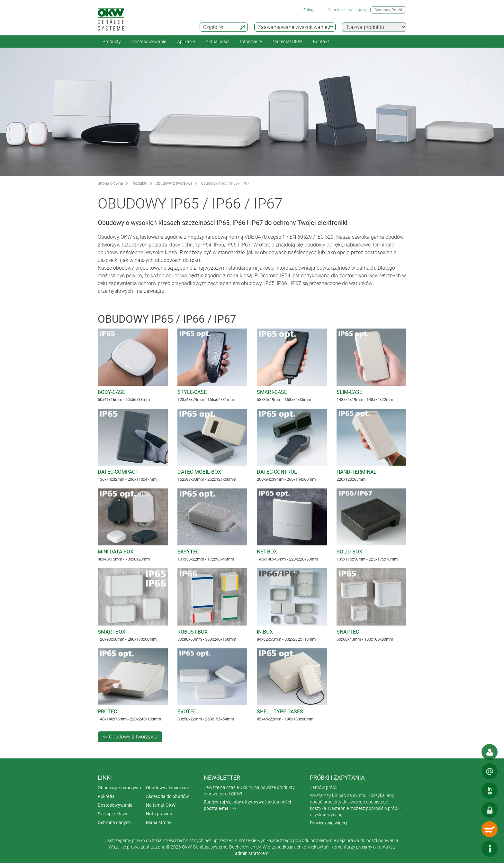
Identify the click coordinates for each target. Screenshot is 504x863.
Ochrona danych (114, 822)
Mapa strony (159, 822)
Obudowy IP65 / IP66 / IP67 (225, 183)
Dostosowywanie (149, 42)
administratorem (252, 853)
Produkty (112, 42)
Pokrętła (106, 796)
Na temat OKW (161, 805)
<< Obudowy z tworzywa (130, 737)
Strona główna (110, 183)
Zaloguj (310, 10)
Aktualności (217, 42)
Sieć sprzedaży (113, 814)
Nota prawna (159, 814)
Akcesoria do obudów (167, 796)
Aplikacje (186, 42)
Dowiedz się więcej (328, 823)
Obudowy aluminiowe (167, 788)
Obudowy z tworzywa (174, 183)
